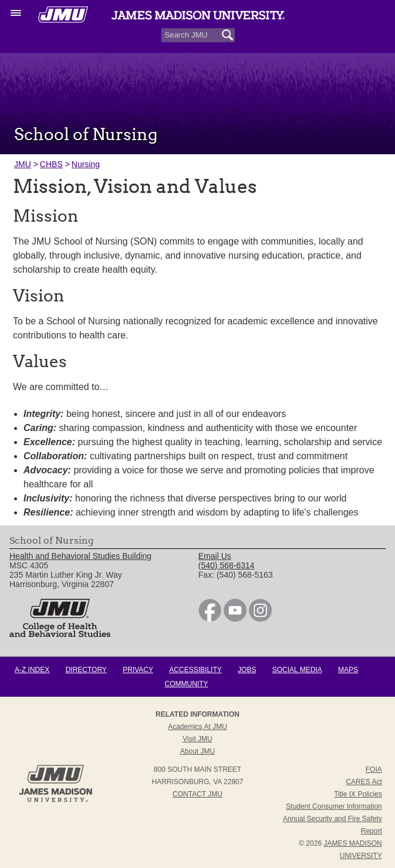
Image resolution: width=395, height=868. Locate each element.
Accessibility (195, 670)
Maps (348, 670)
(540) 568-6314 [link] (227, 565)
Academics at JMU (197, 727)
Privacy (138, 670)
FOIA (374, 769)
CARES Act (364, 782)
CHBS (51, 164)
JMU (23, 164)
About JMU (197, 751)
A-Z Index (32, 670)
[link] (210, 619)
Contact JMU (197, 794)
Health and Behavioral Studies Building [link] (80, 556)
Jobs (247, 670)
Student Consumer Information (334, 806)
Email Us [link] (215, 556)
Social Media (297, 670)
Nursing (86, 164)
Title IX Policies (358, 794)
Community (187, 684)
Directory (86, 670)
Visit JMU (197, 739)
